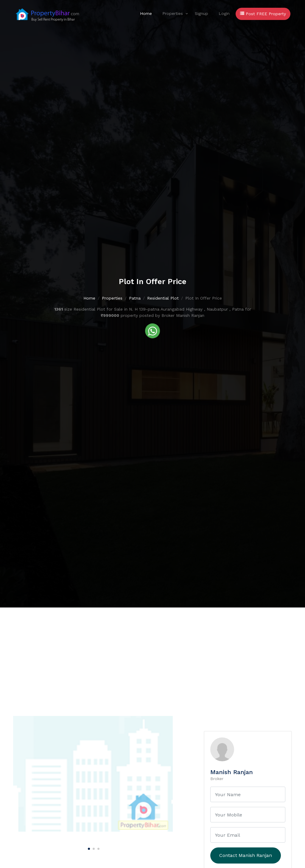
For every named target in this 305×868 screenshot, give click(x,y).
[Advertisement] (152, 652)
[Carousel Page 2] (93, 848)
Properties (173, 13)
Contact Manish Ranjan (246, 855)
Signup (201, 13)
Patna (135, 298)
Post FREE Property (263, 14)
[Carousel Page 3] (98, 848)
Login (224, 13)
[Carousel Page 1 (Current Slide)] (88, 848)
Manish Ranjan (232, 772)
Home (146, 13)
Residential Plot (163, 298)
